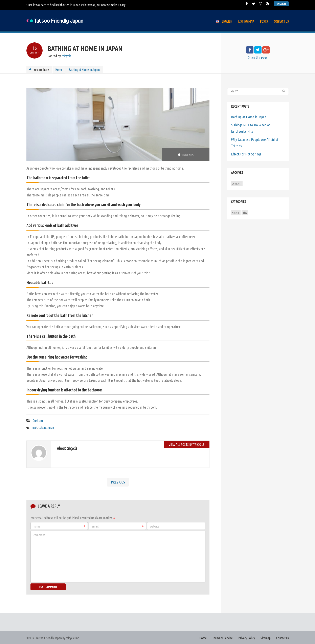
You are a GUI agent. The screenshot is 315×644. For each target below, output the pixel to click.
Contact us (281, 21)
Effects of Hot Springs (246, 153)
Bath (35, 427)
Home (59, 69)
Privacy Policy (247, 637)
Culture (42, 427)
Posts (264, 21)
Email (118, 525)
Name (60, 525)
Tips (245, 211)
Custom (37, 420)
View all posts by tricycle (187, 444)
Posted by (59, 56)
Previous (118, 481)
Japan (50, 427)
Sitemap (266, 637)
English (282, 4)
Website (155, 525)
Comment (39, 534)
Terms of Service (223, 637)
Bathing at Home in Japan (248, 116)
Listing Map (246, 21)
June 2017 (237, 182)
